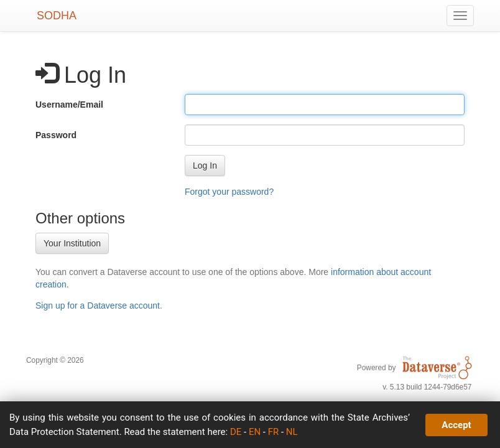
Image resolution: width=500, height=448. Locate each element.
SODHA (57, 16)
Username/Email (69, 105)
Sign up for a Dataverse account (98, 306)
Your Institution (72, 243)
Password (56, 135)
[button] (205, 166)
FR (274, 432)
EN (255, 432)
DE (236, 432)
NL (292, 432)
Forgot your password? (229, 192)
